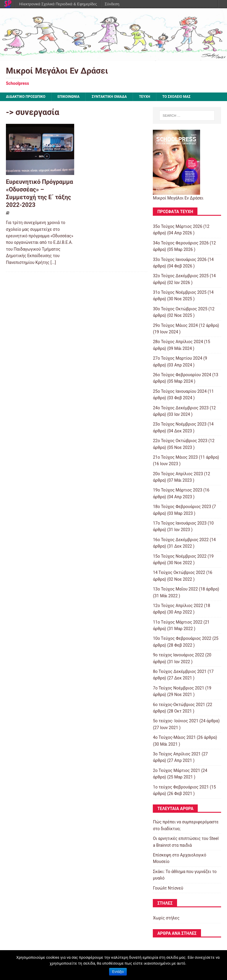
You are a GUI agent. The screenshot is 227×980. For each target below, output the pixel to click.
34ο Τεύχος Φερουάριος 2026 (181, 243)
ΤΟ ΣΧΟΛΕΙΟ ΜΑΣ (176, 97)
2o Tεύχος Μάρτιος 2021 (176, 770)
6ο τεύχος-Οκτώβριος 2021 (179, 705)
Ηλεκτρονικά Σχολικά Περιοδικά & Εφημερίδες (58, 4)
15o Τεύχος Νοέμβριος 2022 (180, 556)
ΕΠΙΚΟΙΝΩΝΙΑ (69, 97)
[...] (53, 262)
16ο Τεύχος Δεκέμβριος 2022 (181, 540)
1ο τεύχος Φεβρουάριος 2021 (181, 787)
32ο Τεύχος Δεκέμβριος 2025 (181, 276)
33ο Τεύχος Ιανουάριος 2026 (180, 259)
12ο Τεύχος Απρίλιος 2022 (178, 606)
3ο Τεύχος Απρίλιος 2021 (177, 754)
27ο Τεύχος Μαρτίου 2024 (177, 358)
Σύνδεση (112, 4)
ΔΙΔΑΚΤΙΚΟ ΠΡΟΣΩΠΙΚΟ (26, 97)
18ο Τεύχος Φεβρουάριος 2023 (182, 507)
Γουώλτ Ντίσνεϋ (168, 888)
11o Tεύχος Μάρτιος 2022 (177, 622)
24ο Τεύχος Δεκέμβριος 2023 (181, 408)
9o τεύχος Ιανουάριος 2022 (178, 655)
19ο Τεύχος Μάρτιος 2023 (177, 490)
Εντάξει (118, 972)
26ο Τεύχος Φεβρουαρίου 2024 (182, 375)
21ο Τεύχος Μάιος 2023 (175, 457)
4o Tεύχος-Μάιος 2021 (174, 737)
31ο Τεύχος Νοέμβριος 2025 (180, 292)
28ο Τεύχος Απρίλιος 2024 (178, 342)
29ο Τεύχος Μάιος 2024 (175, 325)
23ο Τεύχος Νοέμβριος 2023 (180, 424)
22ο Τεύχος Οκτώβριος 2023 (180, 441)
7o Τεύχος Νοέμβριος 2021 (178, 688)
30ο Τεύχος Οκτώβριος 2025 (180, 309)
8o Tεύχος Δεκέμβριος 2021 (180, 671)
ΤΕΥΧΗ (145, 97)
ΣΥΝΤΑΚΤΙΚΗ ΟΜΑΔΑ (109, 97)
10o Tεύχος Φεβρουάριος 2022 (182, 638)
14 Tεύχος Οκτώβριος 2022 (179, 572)
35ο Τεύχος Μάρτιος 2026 (177, 226)
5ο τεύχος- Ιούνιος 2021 (176, 721)
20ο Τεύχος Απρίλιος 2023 (178, 474)
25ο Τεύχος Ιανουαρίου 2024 (180, 391)
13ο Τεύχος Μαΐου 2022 (175, 589)
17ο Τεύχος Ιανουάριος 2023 (180, 523)
